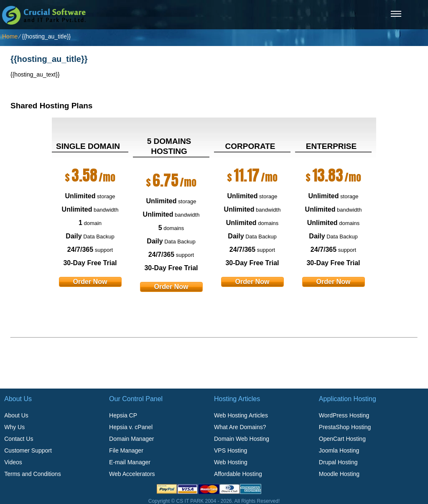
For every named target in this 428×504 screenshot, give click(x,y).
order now (90, 282)
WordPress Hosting (344, 415)
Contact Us (19, 439)
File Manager (126, 450)
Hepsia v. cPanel (131, 427)
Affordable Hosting (238, 474)
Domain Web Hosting (242, 439)
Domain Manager (131, 439)
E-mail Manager (130, 462)
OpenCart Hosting (342, 439)
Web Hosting (231, 462)
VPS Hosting (231, 450)
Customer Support (28, 450)
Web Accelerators (132, 474)
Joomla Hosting (339, 450)
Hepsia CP (123, 415)
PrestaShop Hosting (345, 427)
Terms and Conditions (32, 474)
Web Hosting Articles (241, 415)
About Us (16, 415)
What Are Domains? (240, 427)
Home (10, 36)
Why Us (14, 427)
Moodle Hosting (339, 474)
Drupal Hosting (338, 462)
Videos (13, 462)
